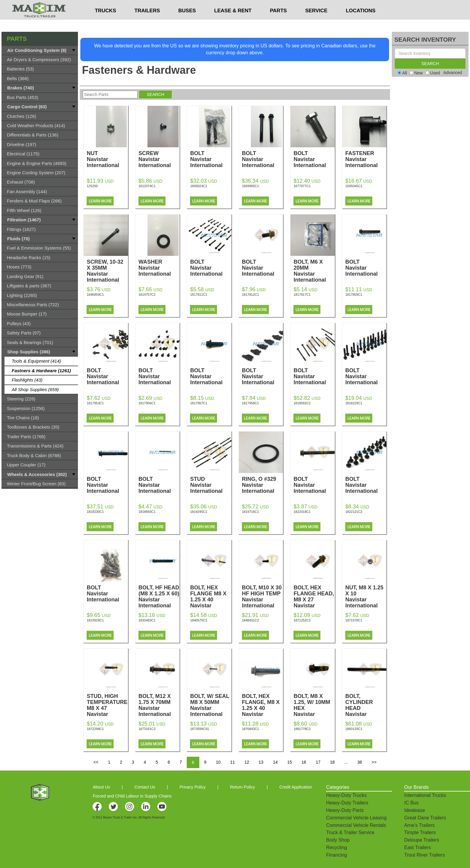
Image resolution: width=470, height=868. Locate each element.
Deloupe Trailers (422, 840)
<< (96, 762)
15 (290, 762)
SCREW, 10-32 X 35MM (107, 271)
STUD (211, 485)
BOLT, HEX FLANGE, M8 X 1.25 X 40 (262, 708)
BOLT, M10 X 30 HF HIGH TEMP (262, 597)
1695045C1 (354, 186)
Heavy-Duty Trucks (346, 795)
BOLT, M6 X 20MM (314, 271)
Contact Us (145, 787)
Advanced (453, 73)
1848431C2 (250, 620)
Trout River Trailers (424, 855)
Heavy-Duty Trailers (347, 803)
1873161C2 (147, 729)
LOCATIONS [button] (361, 23)
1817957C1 (199, 403)
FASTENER (366, 159)
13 (261, 762)
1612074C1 (147, 186)
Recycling (336, 847)
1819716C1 (250, 512)
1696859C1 (95, 295)
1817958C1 (250, 403)
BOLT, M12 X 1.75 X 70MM (159, 705)
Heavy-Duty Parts (345, 810)
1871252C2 (302, 620)
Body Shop (338, 840)
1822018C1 (302, 512)
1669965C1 (250, 186)
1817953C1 (95, 403)
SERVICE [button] (316, 23)
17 (318, 762)
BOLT (211, 159)
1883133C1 (354, 729)
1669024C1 (199, 186)
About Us (101, 787)
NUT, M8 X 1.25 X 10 (366, 597)
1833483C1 (147, 620)
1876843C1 (250, 729)
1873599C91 (199, 729)
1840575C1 (199, 620)
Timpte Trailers (420, 832)
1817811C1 (199, 295)
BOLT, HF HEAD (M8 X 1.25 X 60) (159, 597)
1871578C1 (354, 620)
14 (275, 762)
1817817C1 (302, 295)
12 (247, 762)
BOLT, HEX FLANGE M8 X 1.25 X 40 (211, 600)
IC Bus (411, 803)
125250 (92, 186)
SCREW (159, 159)
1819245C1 (199, 512)
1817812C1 (250, 295)
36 (360, 762)
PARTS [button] (278, 23)
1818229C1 (354, 403)
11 (233, 762)
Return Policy (242, 787)
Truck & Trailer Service (350, 832)
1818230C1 (95, 512)
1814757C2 (147, 295)
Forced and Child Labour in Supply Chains (132, 796)
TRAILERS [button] (147, 23)
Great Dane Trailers (425, 818)
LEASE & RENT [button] (233, 23)
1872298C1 (95, 729)
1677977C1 (302, 186)
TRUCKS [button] (105, 23)
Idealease (414, 810)
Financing (336, 855)
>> (374, 762)
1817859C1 (354, 295)
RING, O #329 (262, 485)
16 (304, 762)
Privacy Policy (193, 787)
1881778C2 (302, 729)
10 (218, 762)
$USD (315, 6)
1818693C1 (147, 512)
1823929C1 (95, 620)
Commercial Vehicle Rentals (356, 825)
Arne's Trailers (419, 825)
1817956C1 (147, 403)
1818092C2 (302, 403)
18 (332, 762)
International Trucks (425, 795)
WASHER (159, 268)
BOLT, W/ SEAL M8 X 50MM (211, 705)
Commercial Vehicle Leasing (356, 818)
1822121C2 (354, 512)
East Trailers (417, 847)
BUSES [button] (187, 23)
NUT (107, 159)
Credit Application (296, 787)
